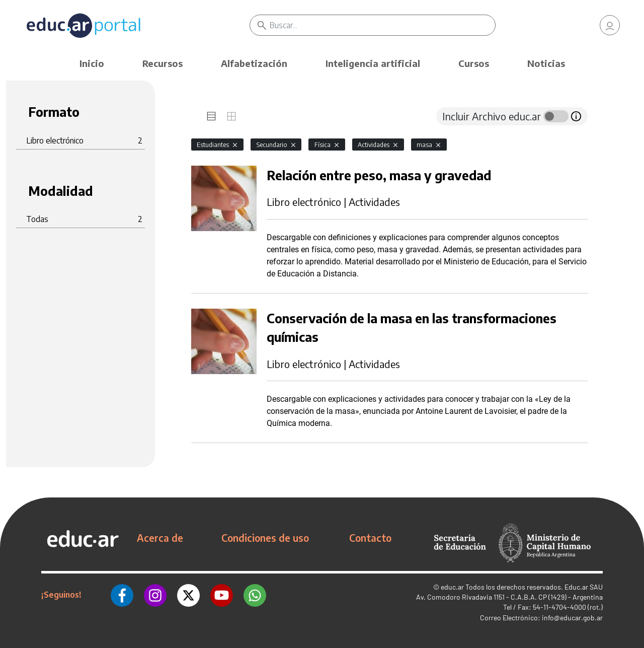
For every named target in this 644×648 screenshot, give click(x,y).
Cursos (474, 63)
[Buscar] (382, 25)
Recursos (163, 63)
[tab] (211, 116)
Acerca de (160, 538)
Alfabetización (254, 63)
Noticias (546, 63)
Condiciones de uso (265, 538)
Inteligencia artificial (373, 63)
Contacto (370, 538)
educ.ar (452, 587)
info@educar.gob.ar (572, 618)
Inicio (92, 63)
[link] (610, 25)
